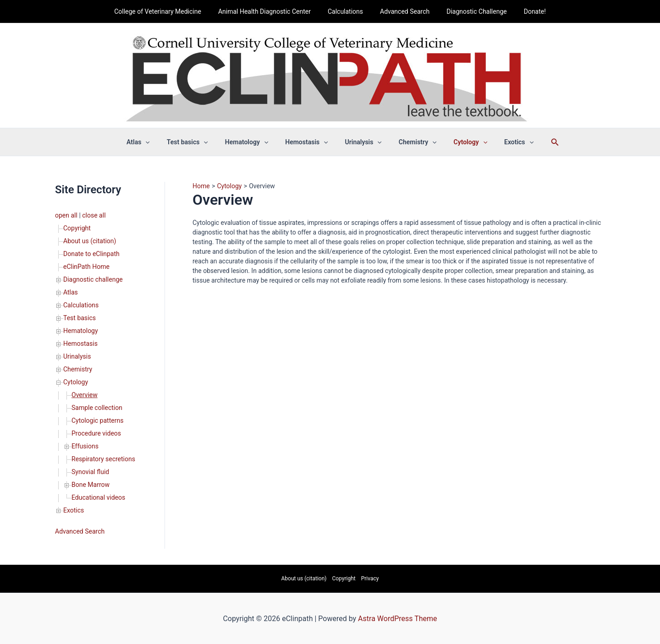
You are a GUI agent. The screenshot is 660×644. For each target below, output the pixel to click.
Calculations (347, 11)
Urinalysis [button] (361, 142)
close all (94, 215)
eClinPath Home (86, 267)
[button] (160, 142)
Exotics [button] (504, 142)
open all (66, 215)
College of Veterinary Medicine (168, 11)
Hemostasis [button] (309, 142)
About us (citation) (90, 241)
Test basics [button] (198, 142)
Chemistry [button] (411, 142)
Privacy (370, 579)
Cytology (76, 382)
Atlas (71, 292)
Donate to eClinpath (91, 254)
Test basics (80, 318)
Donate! (524, 11)
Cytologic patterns (97, 420)
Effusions (85, 446)
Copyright (77, 228)
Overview (85, 395)
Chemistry (78, 369)
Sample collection (97, 408)
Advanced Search (403, 11)
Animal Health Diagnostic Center (270, 11)
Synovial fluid (90, 472)
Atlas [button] (153, 142)
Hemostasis (80, 344)
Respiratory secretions (103, 459)
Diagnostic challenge (93, 279)
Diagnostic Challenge (470, 11)
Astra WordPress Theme (397, 619)
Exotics (74, 510)
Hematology (81, 331)
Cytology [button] (460, 142)
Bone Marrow (91, 485)
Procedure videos (96, 433)
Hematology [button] (253, 142)
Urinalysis (77, 356)
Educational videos (98, 497)
